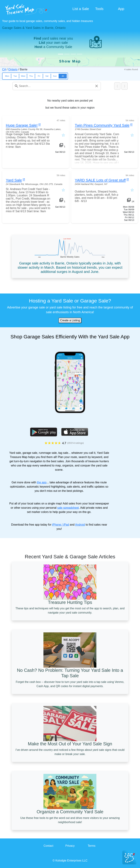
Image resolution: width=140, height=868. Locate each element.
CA (4, 69)
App (121, 9)
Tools (99, 9)
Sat (47, 76)
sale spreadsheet (68, 508)
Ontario (13, 69)
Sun (55, 76)
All (63, 76)
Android (80, 525)
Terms (92, 846)
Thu (31, 76)
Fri (39, 76)
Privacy (70, 846)
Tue (15, 76)
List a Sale (81, 9)
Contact (48, 846)
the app (42, 482)
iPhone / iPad (60, 525)
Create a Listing (70, 320)
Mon (7, 76)
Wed (23, 76)
